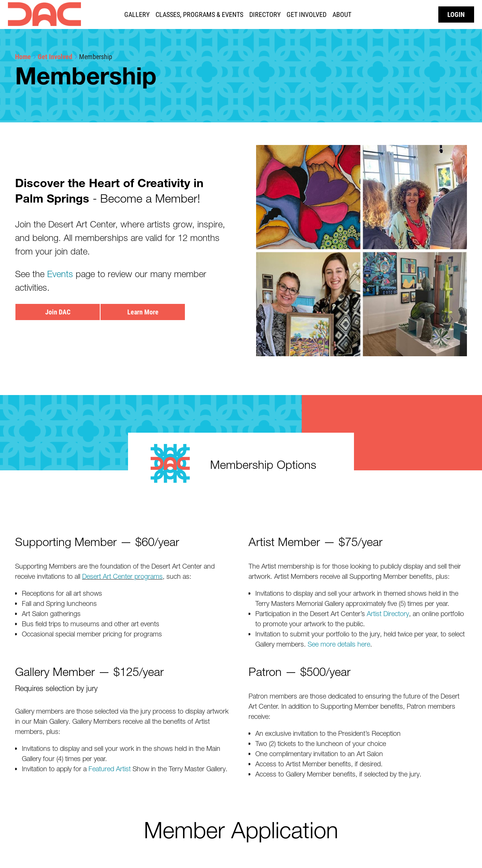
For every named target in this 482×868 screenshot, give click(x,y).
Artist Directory (388, 614)
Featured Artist (110, 769)
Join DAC (58, 312)
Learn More (143, 312)
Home (23, 56)
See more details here (339, 644)
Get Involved (55, 56)
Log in (456, 14)
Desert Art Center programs (122, 576)
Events (60, 274)
